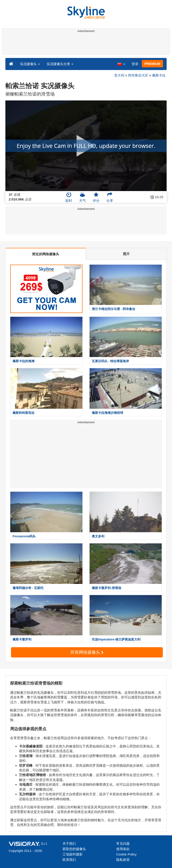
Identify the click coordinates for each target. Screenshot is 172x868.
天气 (82, 197)
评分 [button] (96, 197)
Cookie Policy (126, 854)
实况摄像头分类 (60, 64)
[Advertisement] (85, 44)
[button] (121, 64)
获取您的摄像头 (74, 849)
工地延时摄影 (73, 854)
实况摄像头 (30, 64)
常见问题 (123, 844)
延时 (69, 197)
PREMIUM (152, 64)
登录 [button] (135, 64)
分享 (110, 197)
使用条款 (123, 849)
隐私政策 (123, 860)
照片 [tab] (126, 254)
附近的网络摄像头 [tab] (46, 254)
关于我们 (69, 844)
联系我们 (69, 860)
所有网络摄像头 (87, 652)
